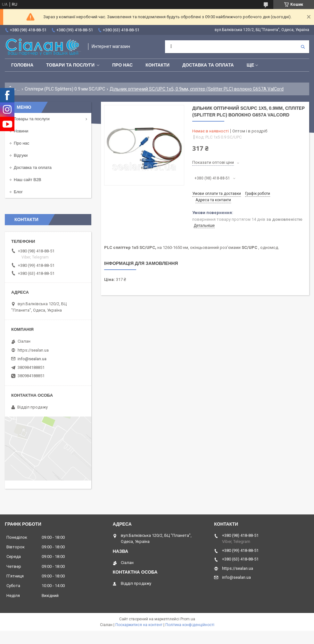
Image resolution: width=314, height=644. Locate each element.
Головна (22, 65)
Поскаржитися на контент (139, 625)
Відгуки (21, 155)
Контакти (157, 65)
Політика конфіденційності (190, 625)
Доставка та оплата (208, 65)
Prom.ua (188, 619)
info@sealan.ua (32, 359)
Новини (21, 131)
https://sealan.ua (33, 350)
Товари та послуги (70, 65)
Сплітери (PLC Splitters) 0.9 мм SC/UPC (65, 89)
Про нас (122, 65)
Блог (18, 192)
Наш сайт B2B (28, 180)
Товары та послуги (32, 119)
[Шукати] (303, 47)
